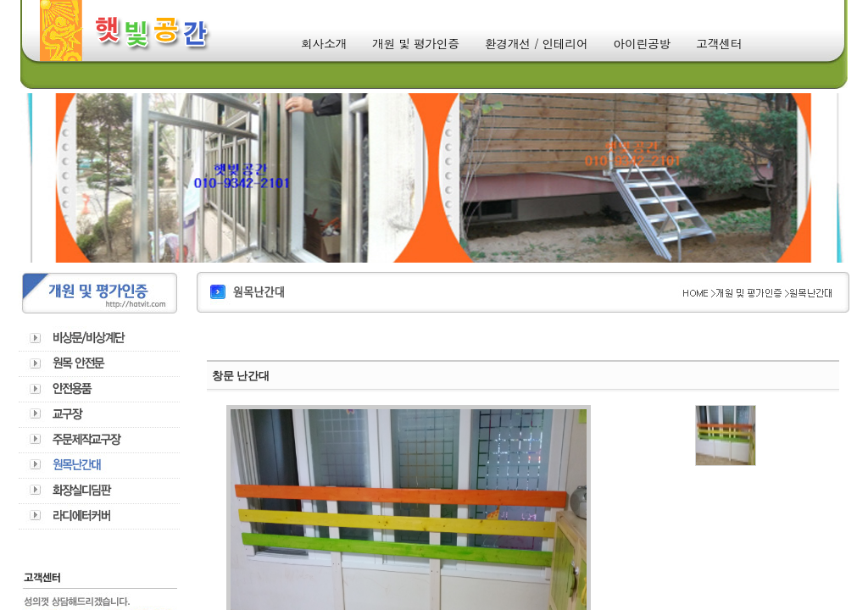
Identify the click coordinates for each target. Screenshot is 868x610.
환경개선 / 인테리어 (537, 43)
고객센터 (719, 43)
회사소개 (324, 43)
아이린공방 (643, 43)
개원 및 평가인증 (416, 43)
